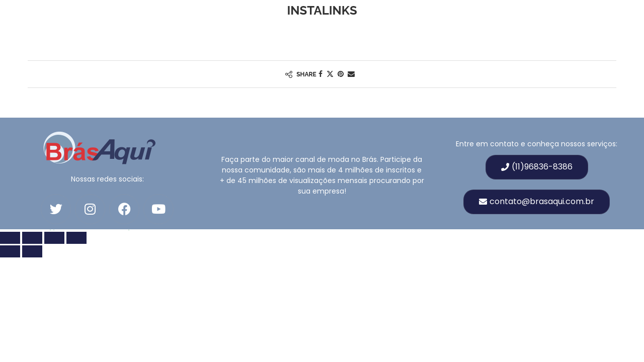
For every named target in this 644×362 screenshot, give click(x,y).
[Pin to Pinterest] (341, 74)
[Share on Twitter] (330, 74)
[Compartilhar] (54, 238)
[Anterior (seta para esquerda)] (10, 251)
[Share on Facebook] (320, 74)
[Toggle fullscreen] (32, 238)
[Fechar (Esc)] (76, 238)
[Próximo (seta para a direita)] (32, 251)
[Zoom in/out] (10, 238)
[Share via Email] (351, 74)
